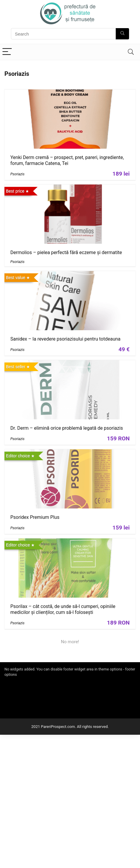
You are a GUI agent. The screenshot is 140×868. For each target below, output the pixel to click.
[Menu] (7, 52)
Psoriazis (17, 174)
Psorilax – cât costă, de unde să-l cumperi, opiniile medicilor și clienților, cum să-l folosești (63, 609)
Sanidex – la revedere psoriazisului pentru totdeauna (65, 339)
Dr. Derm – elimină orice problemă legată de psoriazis (67, 428)
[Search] (131, 52)
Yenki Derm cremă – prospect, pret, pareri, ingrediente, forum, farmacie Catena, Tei (67, 160)
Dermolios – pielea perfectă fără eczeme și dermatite (66, 252)
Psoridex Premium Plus (35, 517)
